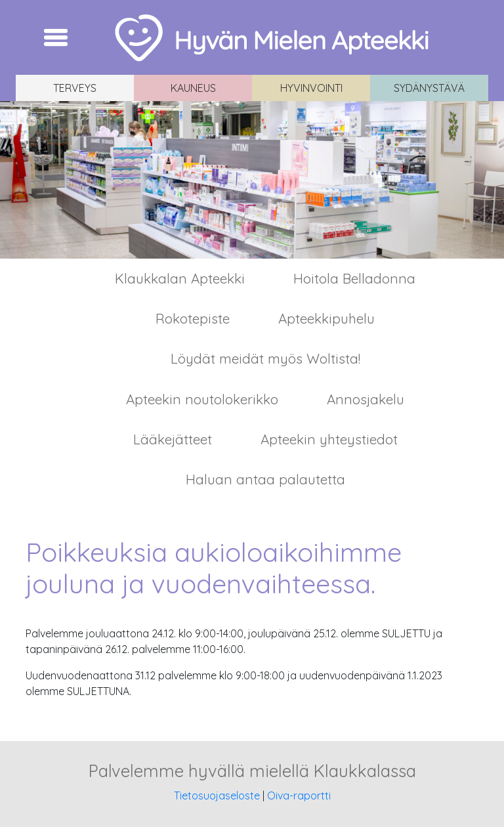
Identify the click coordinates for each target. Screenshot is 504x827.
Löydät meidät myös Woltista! (265, 358)
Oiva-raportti (299, 795)
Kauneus (193, 88)
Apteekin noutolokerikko (202, 399)
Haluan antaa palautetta (265, 479)
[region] (252, 180)
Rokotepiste (193, 318)
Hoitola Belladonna (354, 278)
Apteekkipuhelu (326, 318)
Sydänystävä (429, 88)
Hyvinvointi (311, 88)
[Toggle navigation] (56, 37)
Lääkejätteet (173, 439)
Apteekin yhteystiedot (329, 439)
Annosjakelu (366, 399)
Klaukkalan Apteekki (180, 278)
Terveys (75, 88)
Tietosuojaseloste (217, 795)
